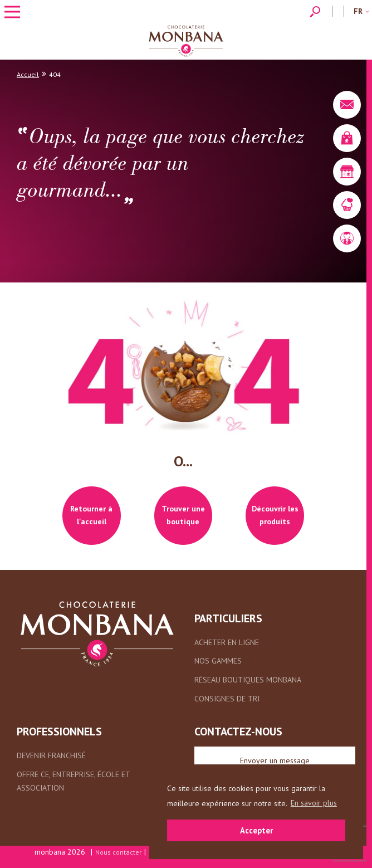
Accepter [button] (256, 830)
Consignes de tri (227, 699)
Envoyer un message (275, 760)
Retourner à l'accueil (91, 515)
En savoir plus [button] (314, 803)
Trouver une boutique (183, 515)
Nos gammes (218, 661)
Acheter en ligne (227, 642)
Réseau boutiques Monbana (248, 680)
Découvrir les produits (275, 515)
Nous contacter (118, 852)
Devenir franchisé (51, 755)
